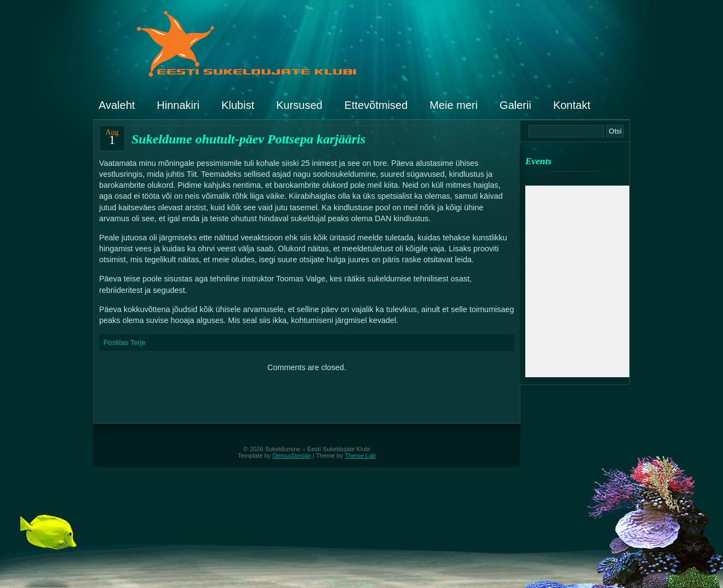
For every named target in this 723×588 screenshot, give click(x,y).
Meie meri (454, 105)
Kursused (299, 105)
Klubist (238, 105)
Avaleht (117, 105)
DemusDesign (292, 456)
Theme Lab (360, 456)
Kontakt (572, 105)
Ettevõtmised (376, 105)
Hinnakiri (178, 105)
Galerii (515, 105)
